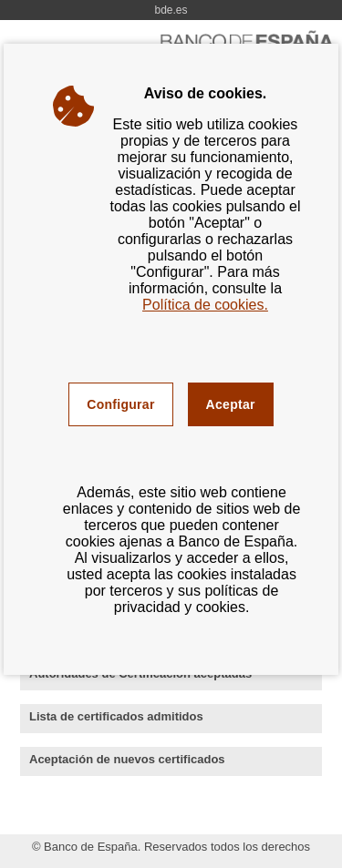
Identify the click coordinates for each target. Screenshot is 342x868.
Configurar (120, 404)
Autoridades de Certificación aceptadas (168, 675)
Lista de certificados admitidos (144, 718)
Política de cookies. (205, 305)
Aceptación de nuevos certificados (155, 761)
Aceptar (231, 404)
